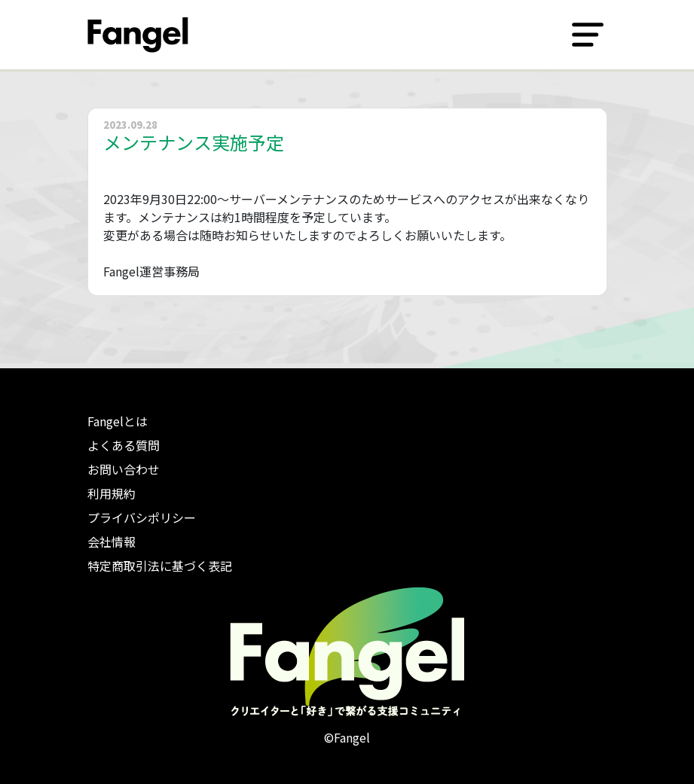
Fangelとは (118, 421)
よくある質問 (124, 445)
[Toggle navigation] (588, 35)
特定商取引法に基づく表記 (160, 566)
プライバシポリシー (142, 517)
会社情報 (112, 541)
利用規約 (112, 493)
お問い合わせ (124, 469)
